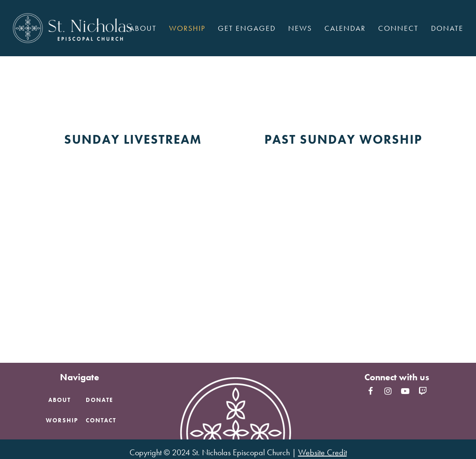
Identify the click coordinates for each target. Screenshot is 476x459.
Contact (101, 420)
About (60, 400)
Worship (62, 420)
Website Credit (323, 452)
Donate (100, 400)
